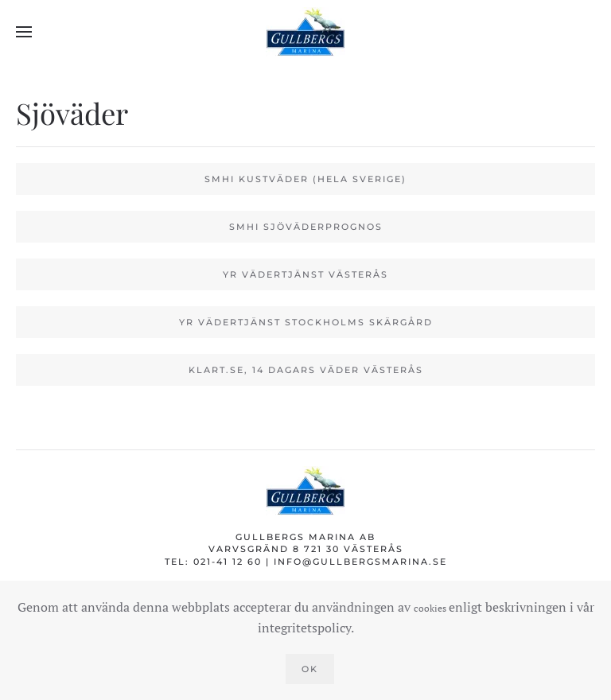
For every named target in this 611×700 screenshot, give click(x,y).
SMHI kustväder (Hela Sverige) (305, 179)
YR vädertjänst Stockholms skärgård (306, 322)
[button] (24, 32)
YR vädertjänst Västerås (305, 274)
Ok (310, 669)
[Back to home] (305, 32)
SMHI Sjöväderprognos (306, 227)
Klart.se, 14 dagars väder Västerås (306, 370)
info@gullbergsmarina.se (360, 562)
